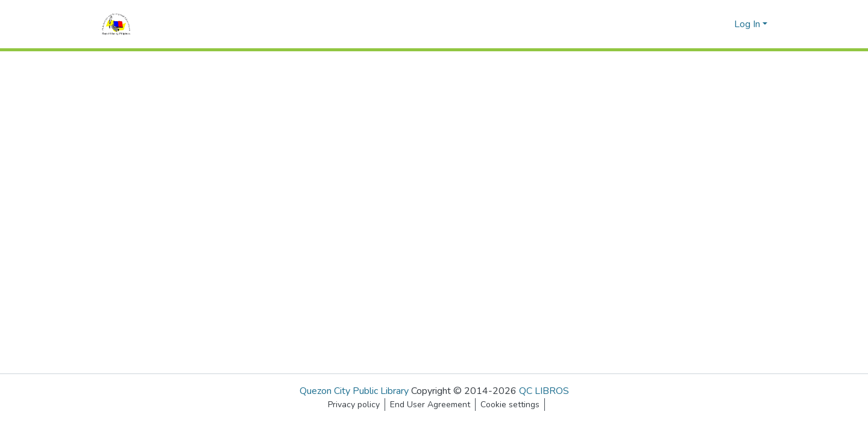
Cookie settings (510, 405)
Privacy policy (354, 405)
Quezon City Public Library (354, 391)
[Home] (116, 24)
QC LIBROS (544, 391)
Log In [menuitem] (747, 24)
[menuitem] (723, 24)
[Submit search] (706, 24)
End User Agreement (430, 405)
